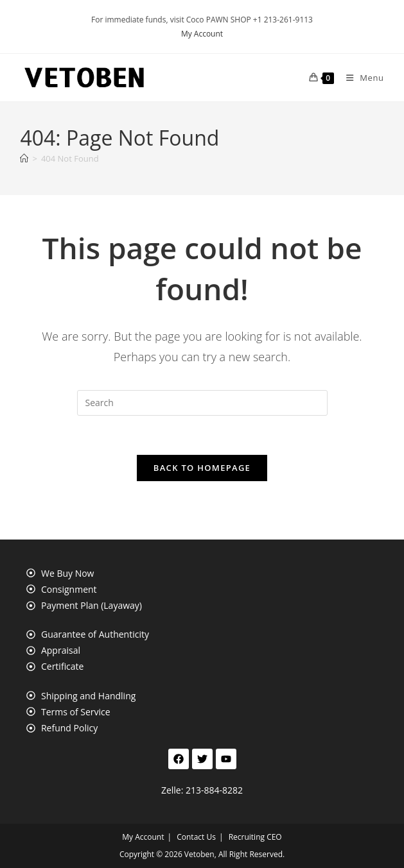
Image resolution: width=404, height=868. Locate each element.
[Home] (24, 158)
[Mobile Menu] (360, 78)
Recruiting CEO (255, 837)
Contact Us (196, 837)
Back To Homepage (202, 468)
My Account (202, 34)
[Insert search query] (202, 403)
